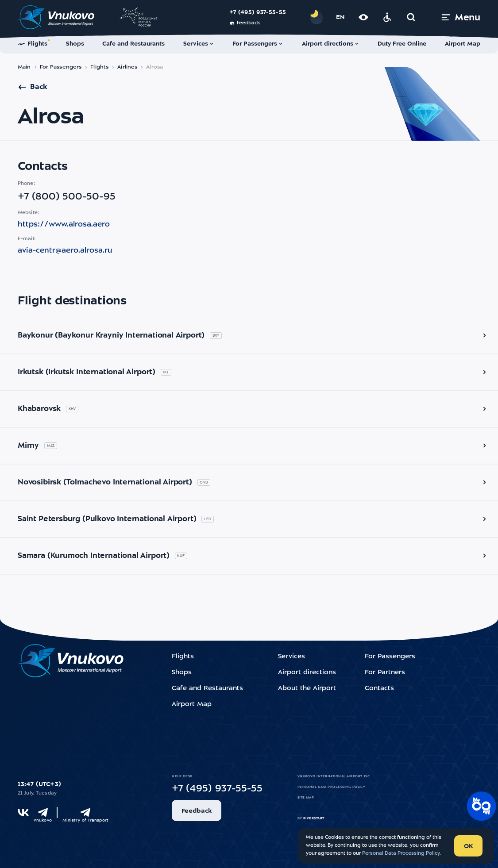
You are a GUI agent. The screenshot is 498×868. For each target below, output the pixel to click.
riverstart (314, 818)
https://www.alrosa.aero (64, 225)
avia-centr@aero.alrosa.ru (65, 251)
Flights (99, 67)
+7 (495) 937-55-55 (258, 13)
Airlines (127, 67)
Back (32, 87)
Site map (306, 798)
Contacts (379, 689)
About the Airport (307, 689)
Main (24, 67)
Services (291, 657)
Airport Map (192, 705)
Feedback (245, 23)
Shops (182, 673)
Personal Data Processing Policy (332, 787)
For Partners (385, 673)
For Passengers (61, 67)
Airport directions (307, 673)
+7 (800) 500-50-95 (67, 197)
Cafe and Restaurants (207, 689)
